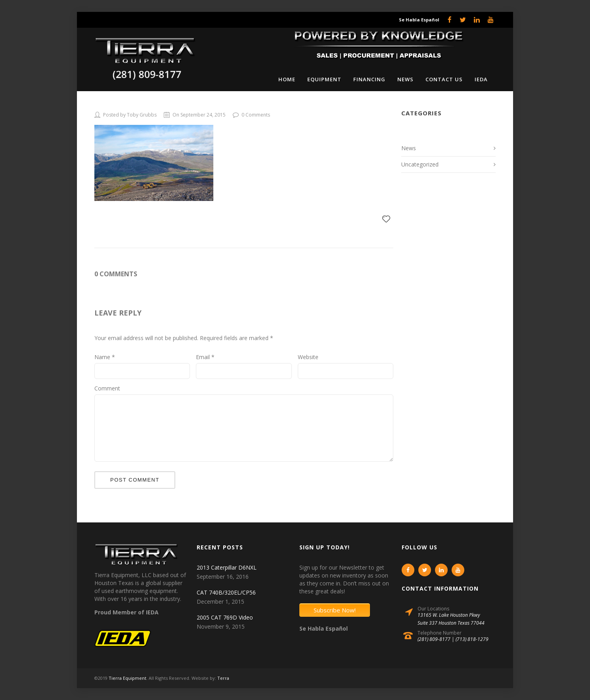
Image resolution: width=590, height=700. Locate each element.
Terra (223, 678)
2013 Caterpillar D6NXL (227, 567)
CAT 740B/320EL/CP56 (226, 592)
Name (105, 357)
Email (205, 357)
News (409, 148)
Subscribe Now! (335, 610)
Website (308, 357)
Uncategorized (420, 164)
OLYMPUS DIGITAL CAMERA (149, 105)
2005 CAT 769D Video (225, 617)
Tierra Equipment (127, 678)
